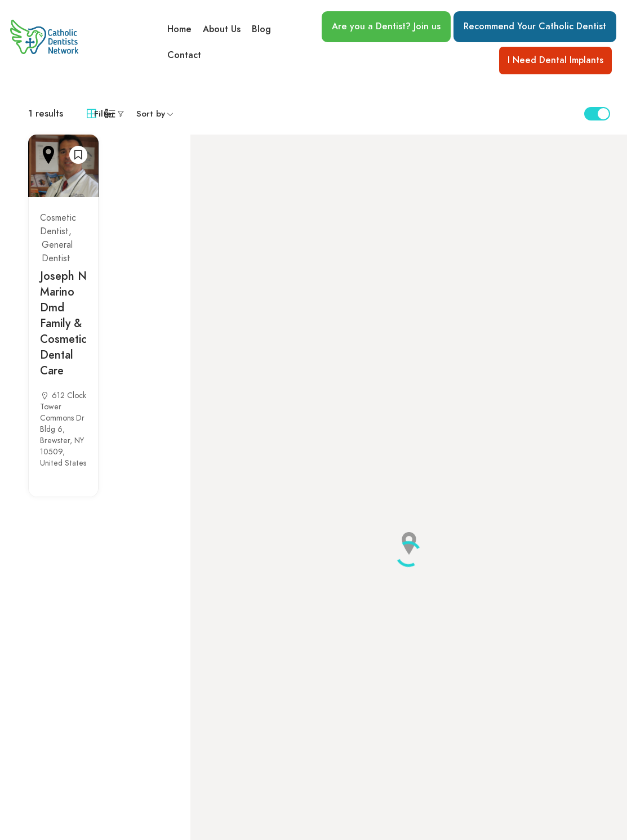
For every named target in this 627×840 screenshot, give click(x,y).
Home (179, 29)
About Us (222, 29)
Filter (105, 114)
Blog (261, 29)
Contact (184, 56)
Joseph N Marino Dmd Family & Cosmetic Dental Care (63, 323)
